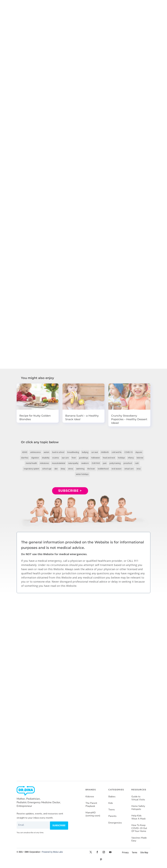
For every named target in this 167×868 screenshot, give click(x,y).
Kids (111, 803)
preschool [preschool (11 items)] (128, 463)
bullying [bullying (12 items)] (85, 452)
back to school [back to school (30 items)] (58, 452)
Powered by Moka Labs (52, 852)
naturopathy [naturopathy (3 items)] (73, 463)
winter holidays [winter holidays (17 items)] (82, 474)
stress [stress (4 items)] (71, 469)
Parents (112, 816)
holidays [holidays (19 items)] (121, 458)
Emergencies (115, 823)
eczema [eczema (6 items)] (56, 458)
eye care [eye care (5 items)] (65, 458)
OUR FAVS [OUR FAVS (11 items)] (96, 463)
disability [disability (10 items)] (46, 458)
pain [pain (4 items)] (105, 463)
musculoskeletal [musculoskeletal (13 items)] (59, 463)
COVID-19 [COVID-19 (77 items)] (128, 452)
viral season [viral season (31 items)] (116, 469)
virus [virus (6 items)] (139, 469)
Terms (135, 852)
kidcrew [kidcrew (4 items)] (140, 458)
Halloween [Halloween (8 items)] (96, 458)
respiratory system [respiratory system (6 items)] (31, 469)
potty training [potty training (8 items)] (115, 463)
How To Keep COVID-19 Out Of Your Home (139, 828)
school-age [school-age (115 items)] (47, 469)
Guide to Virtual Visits (138, 798)
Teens (112, 810)
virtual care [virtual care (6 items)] (129, 469)
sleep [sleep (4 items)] (63, 469)
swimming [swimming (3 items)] (80, 469)
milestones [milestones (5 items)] (44, 463)
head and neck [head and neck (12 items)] (109, 458)
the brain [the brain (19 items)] (91, 469)
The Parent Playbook (91, 805)
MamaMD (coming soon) (93, 814)
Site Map (144, 852)
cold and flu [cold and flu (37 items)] (117, 452)
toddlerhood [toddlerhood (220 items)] (103, 469)
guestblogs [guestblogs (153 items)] (84, 458)
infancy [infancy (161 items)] (131, 458)
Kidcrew (90, 797)
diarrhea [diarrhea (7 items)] (25, 458)
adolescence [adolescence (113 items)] (35, 452)
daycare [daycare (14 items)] (139, 452)
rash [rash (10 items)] (137, 463)
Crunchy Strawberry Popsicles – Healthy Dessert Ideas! (129, 419)
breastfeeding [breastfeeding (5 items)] (73, 452)
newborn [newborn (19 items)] (85, 463)
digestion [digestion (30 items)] (35, 458)
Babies (112, 797)
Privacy (125, 852)
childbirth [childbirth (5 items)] (105, 452)
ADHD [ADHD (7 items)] (25, 452)
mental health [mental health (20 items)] (31, 463)
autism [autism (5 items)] (46, 452)
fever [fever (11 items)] (74, 458)
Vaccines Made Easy (139, 839)
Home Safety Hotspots (138, 808)
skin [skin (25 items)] (56, 469)
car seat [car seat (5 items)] (95, 452)
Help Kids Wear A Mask (138, 817)
